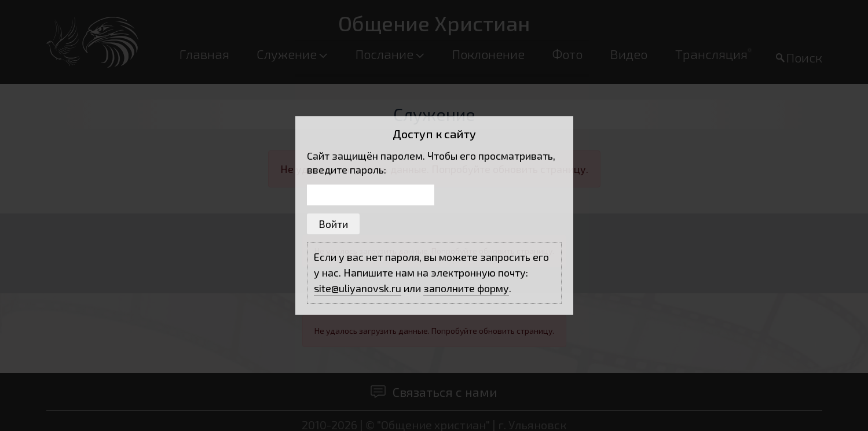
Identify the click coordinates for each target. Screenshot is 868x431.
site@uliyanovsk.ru (358, 288)
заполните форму (466, 288)
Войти (333, 224)
